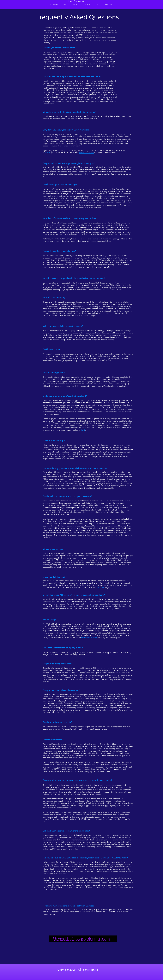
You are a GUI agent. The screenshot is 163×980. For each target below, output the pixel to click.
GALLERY (100, 587)
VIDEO (47, 153)
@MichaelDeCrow (86, 153)
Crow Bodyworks (77, 1)
